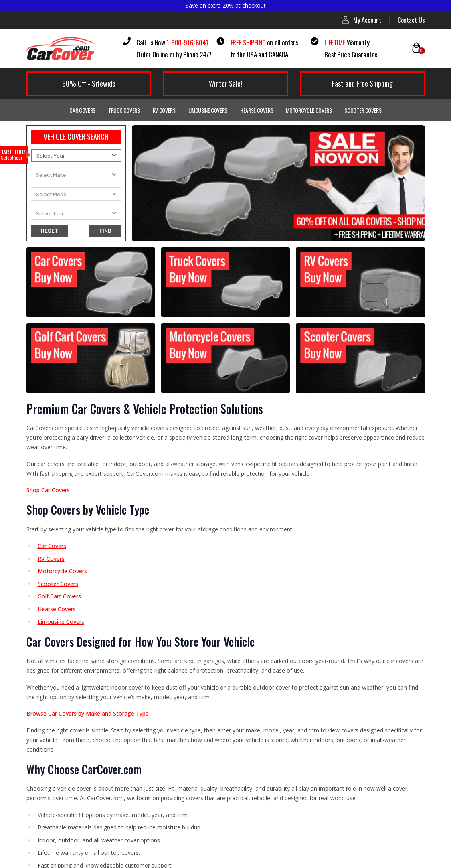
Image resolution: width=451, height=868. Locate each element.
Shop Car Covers (48, 490)
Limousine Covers (208, 110)
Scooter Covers (363, 110)
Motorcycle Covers (309, 110)
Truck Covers (124, 110)
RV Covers (164, 110)
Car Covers (82, 110)
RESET (50, 231)
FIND (105, 231)
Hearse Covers (257, 110)
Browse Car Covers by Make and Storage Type (88, 713)
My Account (362, 20)
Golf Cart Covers (59, 596)
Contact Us (411, 20)
